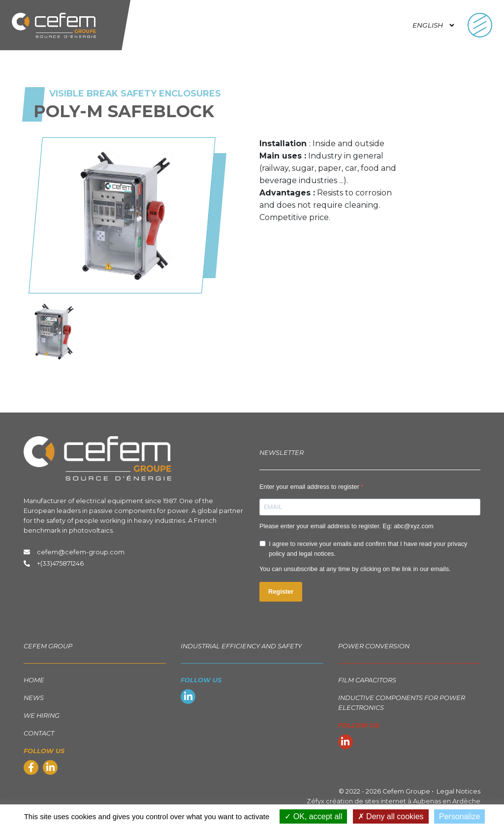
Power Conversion (374, 646)
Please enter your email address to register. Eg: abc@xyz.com (346, 526)
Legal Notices (458, 791)
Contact (39, 733)
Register (281, 591)
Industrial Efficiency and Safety (241, 646)
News (34, 698)
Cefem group (48, 646)
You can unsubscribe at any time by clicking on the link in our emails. (355, 569)
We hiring (42, 716)
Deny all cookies (391, 816)
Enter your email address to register (310, 487)
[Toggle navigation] (480, 25)
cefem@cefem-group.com (74, 552)
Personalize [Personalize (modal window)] (460, 816)
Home (34, 680)
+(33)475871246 (60, 563)
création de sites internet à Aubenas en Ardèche (403, 801)
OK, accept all (313, 816)
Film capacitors (367, 680)
